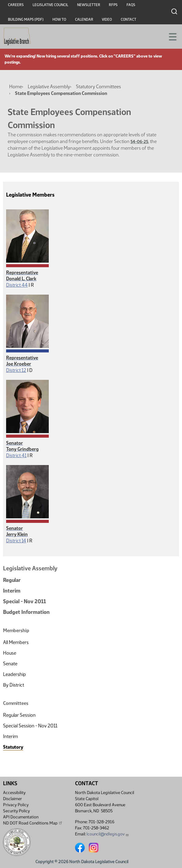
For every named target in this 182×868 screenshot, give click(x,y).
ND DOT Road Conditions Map (33, 823)
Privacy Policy (16, 805)
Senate (10, 664)
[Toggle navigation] (170, 36)
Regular (12, 580)
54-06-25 (139, 142)
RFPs (113, 5)
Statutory (13, 747)
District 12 (16, 370)
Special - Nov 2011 (25, 601)
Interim (12, 591)
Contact (128, 19)
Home (16, 87)
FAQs (131, 5)
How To (59, 19)
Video (107, 19)
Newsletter (89, 5)
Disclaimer (12, 799)
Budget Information (26, 612)
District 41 (16, 455)
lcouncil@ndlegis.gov (108, 834)
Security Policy (16, 811)
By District (14, 685)
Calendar (84, 19)
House (10, 653)
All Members (16, 642)
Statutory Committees (98, 87)
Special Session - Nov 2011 (30, 726)
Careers (16, 5)
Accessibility (14, 793)
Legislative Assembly (49, 87)
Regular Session (19, 715)
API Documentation (21, 817)
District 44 (17, 285)
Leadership (14, 674)
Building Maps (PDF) (26, 19)
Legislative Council (50, 5)
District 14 (16, 541)
